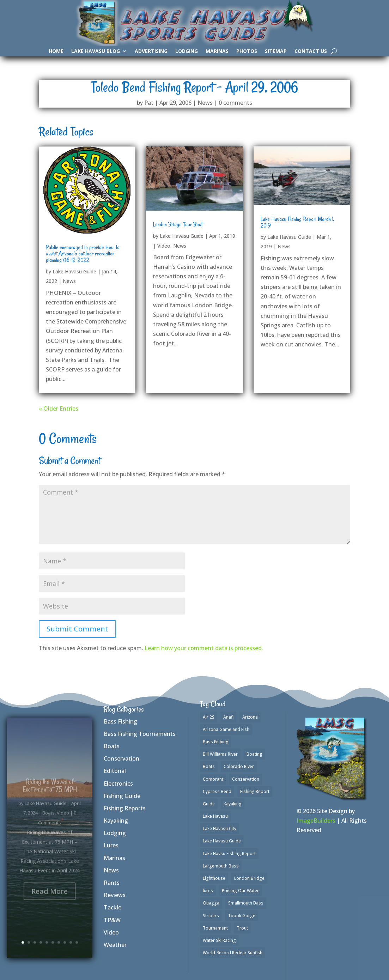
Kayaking (116, 821)
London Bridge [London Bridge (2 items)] (249, 878)
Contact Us (311, 52)
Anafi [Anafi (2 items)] (228, 717)
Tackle (113, 907)
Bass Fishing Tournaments (140, 734)
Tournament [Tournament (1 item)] (215, 928)
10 (77, 942)
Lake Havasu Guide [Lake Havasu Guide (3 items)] (222, 841)
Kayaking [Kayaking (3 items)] (233, 804)
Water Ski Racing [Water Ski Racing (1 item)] (219, 940)
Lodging (187, 52)
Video (164, 246)
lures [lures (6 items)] (208, 891)
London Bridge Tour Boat (178, 224)
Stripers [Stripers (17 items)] (211, 916)
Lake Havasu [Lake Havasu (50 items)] (215, 816)
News (205, 103)
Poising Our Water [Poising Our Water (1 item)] (240, 891)
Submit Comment (77, 629)
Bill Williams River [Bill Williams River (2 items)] (220, 754)
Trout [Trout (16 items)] (242, 928)
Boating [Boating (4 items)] (254, 754)
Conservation (121, 758)
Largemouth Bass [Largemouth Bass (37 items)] (221, 866)
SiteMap (276, 52)
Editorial (115, 771)
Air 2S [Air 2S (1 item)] (209, 717)
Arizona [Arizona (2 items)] (250, 717)
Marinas (217, 52)
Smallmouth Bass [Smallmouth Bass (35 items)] (246, 903)
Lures (111, 845)
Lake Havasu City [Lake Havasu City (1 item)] (220, 828)
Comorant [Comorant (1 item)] (213, 779)
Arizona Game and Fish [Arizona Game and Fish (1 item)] (226, 729)
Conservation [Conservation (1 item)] (246, 779)
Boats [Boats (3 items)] (209, 766)
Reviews (115, 895)
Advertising (151, 52)
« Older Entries (59, 409)
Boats (112, 746)
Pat (149, 103)
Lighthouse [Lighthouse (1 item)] (214, 878)
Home (56, 52)
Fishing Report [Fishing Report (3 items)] (255, 791)
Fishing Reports (125, 808)
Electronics (118, 784)
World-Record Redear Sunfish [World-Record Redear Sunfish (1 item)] (233, 953)
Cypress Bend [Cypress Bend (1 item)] (217, 791)
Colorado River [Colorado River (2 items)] (239, 766)
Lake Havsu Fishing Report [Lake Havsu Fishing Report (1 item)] (229, 854)
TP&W (112, 920)
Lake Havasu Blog (96, 52)
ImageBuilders (316, 821)
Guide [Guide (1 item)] (209, 804)
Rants (112, 883)
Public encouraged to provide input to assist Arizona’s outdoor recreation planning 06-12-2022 (83, 254)
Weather (115, 945)
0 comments (235, 103)
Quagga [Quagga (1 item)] (211, 903)
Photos (247, 52)
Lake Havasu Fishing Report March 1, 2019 (297, 222)
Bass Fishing (120, 721)
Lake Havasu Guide (74, 271)
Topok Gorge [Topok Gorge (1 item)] (242, 916)
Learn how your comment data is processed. (204, 648)
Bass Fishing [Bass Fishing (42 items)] (216, 742)
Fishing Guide (122, 796)
